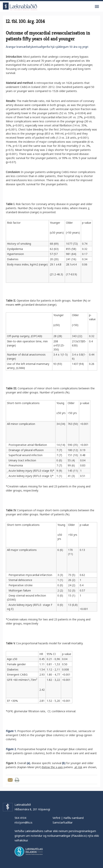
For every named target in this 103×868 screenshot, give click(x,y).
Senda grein (10, 780)
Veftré (56, 818)
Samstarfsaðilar (63, 822)
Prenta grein (17, 780)
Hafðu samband (74, 818)
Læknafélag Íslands (29, 851)
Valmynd (97, 7)
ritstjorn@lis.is (23, 822)
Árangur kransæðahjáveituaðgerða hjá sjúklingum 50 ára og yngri (47, 47)
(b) (64, 763)
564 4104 (20, 818)
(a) (28, 763)
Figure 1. (11, 731)
